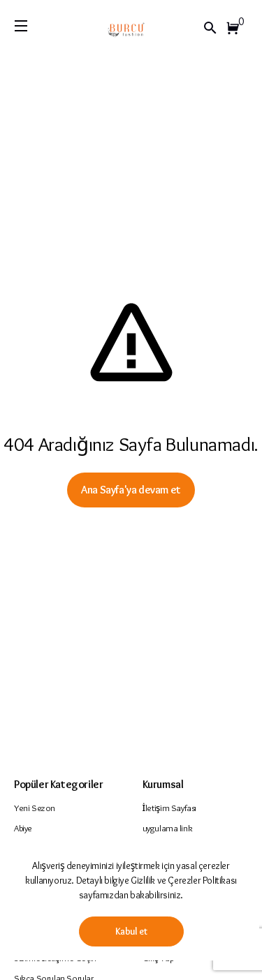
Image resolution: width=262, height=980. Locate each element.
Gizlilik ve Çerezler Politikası (184, 880)
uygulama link (168, 828)
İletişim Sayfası (170, 808)
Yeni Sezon (35, 808)
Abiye (23, 828)
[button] (235, 28)
